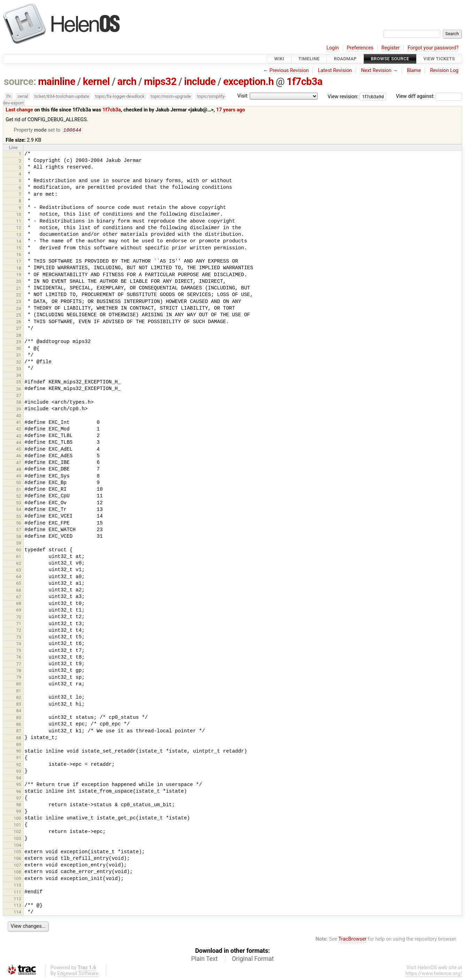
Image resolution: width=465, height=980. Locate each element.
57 (19, 530)
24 (19, 309)
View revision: (343, 96)
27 (19, 329)
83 (19, 705)
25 (19, 316)
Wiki (279, 59)
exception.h (249, 81)
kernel (96, 81)
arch (127, 81)
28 (19, 336)
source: (20, 81)
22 (19, 295)
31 (19, 356)
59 (19, 544)
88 (19, 738)
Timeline (309, 59)
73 (19, 638)
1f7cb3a (305, 81)
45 (19, 450)
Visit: (243, 96)
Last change (19, 110)
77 (19, 665)
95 (19, 785)
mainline (57, 81)
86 (19, 725)
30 (19, 349)
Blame (414, 71)
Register (391, 48)
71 (19, 624)
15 (19, 248)
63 (19, 571)
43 (19, 437)
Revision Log (444, 71)
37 (19, 396)
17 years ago (230, 110)
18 (19, 269)
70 (19, 618)
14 (19, 242)
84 (19, 711)
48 (19, 470)
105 (17, 852)
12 (19, 228)
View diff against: (429, 96)
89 (19, 745)
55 (19, 517)
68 (19, 604)
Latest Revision (335, 71)
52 (19, 497)
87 (19, 732)
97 (19, 799)
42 (19, 430)
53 (19, 503)
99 (19, 812)
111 (17, 893)
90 (19, 752)
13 (19, 235)
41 (19, 423)
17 (19, 262)
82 (19, 698)
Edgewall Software (78, 974)
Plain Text (204, 959)
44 (19, 443)
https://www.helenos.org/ (434, 974)
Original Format (253, 959)
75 (19, 651)
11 (19, 222)
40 (19, 416)
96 (19, 792)
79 (19, 678)
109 (17, 879)
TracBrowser (353, 940)
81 (19, 691)
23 (19, 302)
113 (17, 906)
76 (19, 658)
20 (19, 282)
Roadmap (345, 59)
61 (19, 557)
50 (19, 483)
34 (19, 376)
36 (19, 390)
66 (19, 591)
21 (19, 289)
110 (17, 886)
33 (19, 369)
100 (17, 819)
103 (17, 839)
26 (19, 322)
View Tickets (439, 59)
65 (19, 584)
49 (19, 477)
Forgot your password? (433, 48)
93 (19, 772)
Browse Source (390, 59)
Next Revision (376, 71)
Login (333, 48)
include (200, 81)
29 (19, 343)
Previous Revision (289, 71)
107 (17, 866)
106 (17, 859)
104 (17, 846)
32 (19, 363)
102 (17, 832)
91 (19, 758)
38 (19, 403)
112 (17, 899)
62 (19, 564)
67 (19, 597)
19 (19, 275)
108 (17, 873)
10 (19, 215)
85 (19, 718)
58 (19, 537)
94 (19, 779)
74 (19, 644)
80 (19, 685)
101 (17, 826)
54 (19, 510)
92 (19, 765)
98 (19, 805)
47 (19, 463)
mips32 (160, 81)
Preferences (360, 48)
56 (19, 524)
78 (19, 671)
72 (19, 631)
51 (19, 490)
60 (19, 550)
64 (19, 577)
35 (19, 383)
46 (19, 456)
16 (19, 255)
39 (19, 410)
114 (17, 913)
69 (19, 611)
